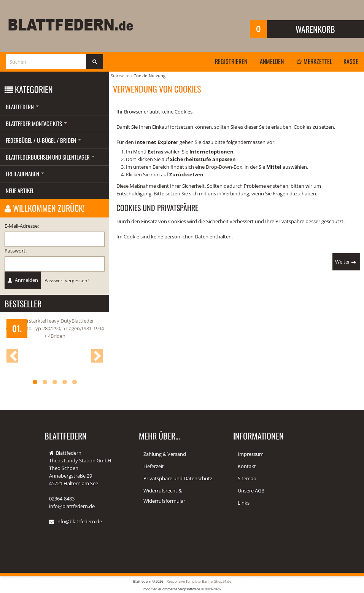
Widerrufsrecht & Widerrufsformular (164, 496)
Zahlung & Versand (165, 454)
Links (244, 503)
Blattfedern (22, 107)
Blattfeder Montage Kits (36, 123)
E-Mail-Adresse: (22, 226)
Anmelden (272, 61)
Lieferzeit (154, 466)
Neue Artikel (20, 190)
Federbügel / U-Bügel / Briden (43, 140)
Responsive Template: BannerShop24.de (199, 581)
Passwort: (16, 251)
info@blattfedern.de (79, 521)
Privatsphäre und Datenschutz (178, 478)
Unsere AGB (251, 491)
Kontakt (247, 466)
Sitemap (247, 478)
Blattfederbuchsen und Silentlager (50, 157)
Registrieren (231, 61)
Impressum (251, 454)
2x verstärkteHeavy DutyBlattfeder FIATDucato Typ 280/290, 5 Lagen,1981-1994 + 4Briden (55, 328)
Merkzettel (314, 61)
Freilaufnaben (25, 174)
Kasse (351, 61)
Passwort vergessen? (67, 280)
